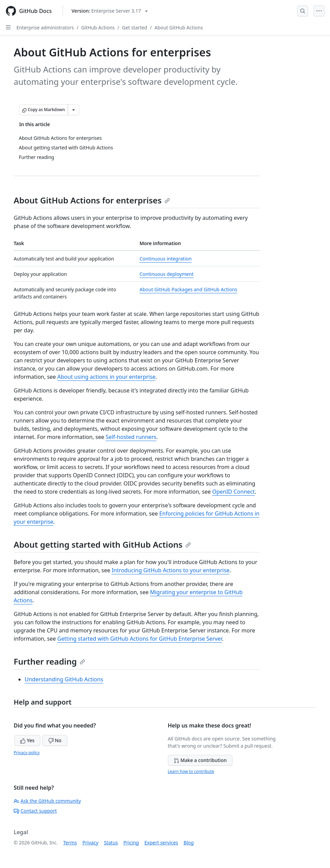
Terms (70, 843)
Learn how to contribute (191, 771)
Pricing (131, 843)
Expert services (161, 843)
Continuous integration (166, 259)
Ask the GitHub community (47, 801)
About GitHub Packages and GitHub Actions (188, 289)
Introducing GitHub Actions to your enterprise (170, 570)
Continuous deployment (167, 274)
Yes (27, 740)
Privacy (90, 843)
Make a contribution (200, 760)
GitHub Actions (98, 28)
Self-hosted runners (131, 437)
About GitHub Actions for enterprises (92, 200)
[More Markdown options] (74, 110)
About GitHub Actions (179, 28)
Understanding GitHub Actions (64, 679)
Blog (189, 843)
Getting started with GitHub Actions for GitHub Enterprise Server (140, 639)
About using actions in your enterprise (107, 377)
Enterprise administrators (45, 28)
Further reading (49, 661)
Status (111, 843)
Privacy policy (27, 753)
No (55, 740)
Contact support (35, 811)
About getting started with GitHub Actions (102, 544)
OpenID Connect (233, 492)
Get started (135, 28)
